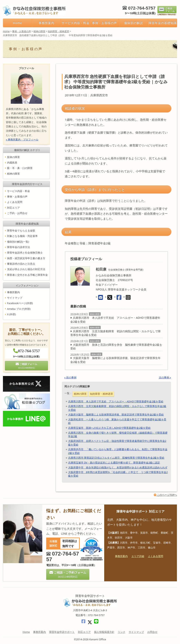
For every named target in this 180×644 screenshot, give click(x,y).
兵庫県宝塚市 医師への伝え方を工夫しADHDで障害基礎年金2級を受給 (109, 428)
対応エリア (13, 207)
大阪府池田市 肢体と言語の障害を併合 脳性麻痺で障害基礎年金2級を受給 (116, 347)
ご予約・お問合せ (17, 213)
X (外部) (11, 314)
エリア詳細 (138, 556)
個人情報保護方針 (104, 632)
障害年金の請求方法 (19, 247)
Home (17, 23)
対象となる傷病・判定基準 (22, 236)
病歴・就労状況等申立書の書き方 (26, 258)
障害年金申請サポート (62, 632)
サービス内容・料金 (76, 23)
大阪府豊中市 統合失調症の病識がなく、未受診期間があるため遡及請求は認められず (118, 467)
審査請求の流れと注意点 (21, 264)
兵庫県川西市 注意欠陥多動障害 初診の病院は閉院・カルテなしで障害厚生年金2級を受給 (115, 333)
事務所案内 (46, 23)
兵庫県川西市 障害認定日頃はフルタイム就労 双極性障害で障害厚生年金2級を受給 (116, 458)
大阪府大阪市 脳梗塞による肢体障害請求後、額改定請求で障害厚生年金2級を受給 (115, 360)
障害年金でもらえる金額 (21, 230)
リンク (122, 632)
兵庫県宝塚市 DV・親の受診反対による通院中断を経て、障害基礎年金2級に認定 (114, 463)
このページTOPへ (165, 495)
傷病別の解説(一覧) (18, 241)
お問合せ (152, 632)
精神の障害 (95, 314)
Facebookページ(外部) (20, 303)
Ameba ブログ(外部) (19, 309)
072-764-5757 (142, 8)
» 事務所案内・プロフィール (22, 139)
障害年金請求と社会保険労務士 (25, 253)
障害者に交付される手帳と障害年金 (27, 275)
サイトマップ (15, 298)
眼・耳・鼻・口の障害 (20, 168)
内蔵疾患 (12, 163)
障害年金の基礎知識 (162, 23)
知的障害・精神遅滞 (101, 394)
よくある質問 (15, 202)
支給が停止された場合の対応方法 (26, 269)
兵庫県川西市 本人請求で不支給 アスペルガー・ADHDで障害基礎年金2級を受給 (115, 320)
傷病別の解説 (134, 23)
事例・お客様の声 (105, 23)
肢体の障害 (95, 341)
